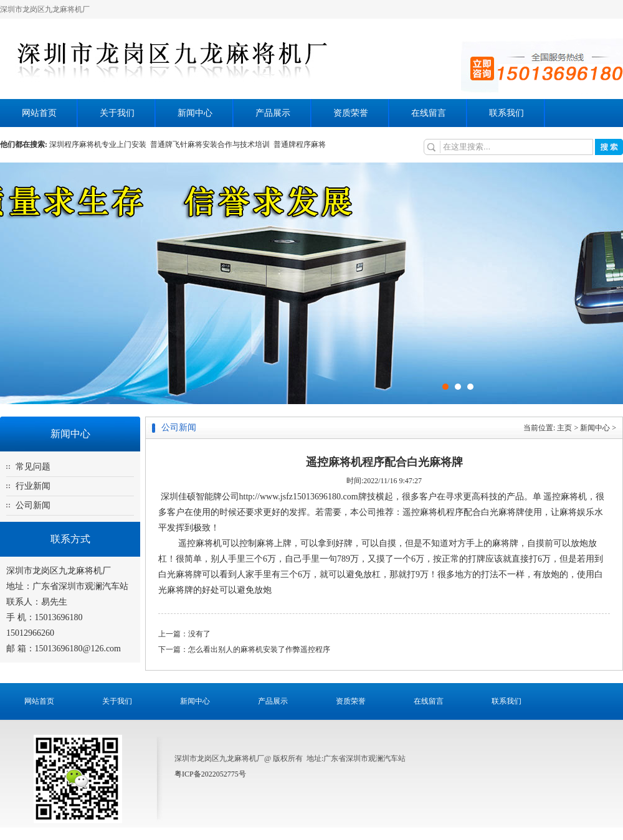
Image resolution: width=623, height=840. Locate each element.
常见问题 (33, 467)
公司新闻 (33, 505)
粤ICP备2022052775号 (210, 774)
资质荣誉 (351, 113)
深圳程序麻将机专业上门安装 (100, 144)
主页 (564, 428)
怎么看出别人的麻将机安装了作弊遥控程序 (259, 649)
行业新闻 (33, 486)
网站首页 (39, 113)
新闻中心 (195, 113)
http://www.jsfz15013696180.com (299, 497)
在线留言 (429, 113)
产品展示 (273, 113)
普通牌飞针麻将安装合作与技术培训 (212, 144)
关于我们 (117, 113)
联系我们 (506, 113)
